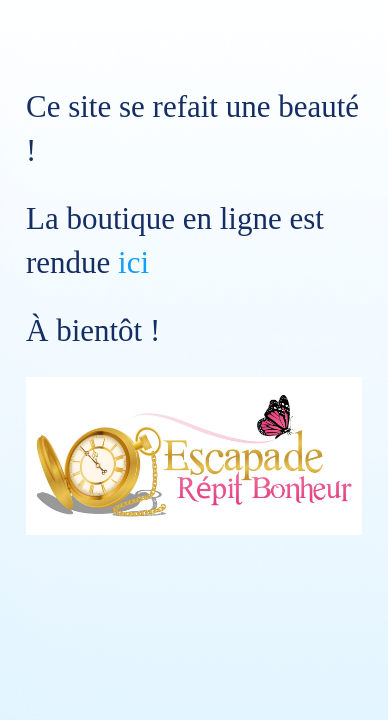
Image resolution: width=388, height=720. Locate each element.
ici (133, 262)
